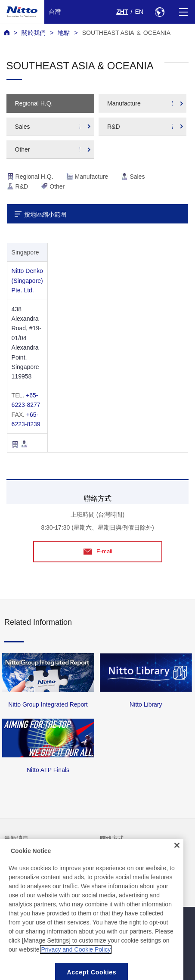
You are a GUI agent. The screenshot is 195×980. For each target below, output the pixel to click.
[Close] (177, 857)
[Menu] (183, 12)
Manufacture (124, 103)
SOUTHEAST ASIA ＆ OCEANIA (126, 33)
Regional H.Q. (34, 103)
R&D (114, 127)
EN (139, 12)
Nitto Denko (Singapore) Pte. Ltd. (27, 281)
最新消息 (16, 838)
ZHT (122, 12)
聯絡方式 (112, 838)
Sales (23, 127)
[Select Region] (159, 12)
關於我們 (34, 33)
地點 (64, 33)
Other (23, 149)
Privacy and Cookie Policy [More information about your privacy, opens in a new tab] (76, 961)
